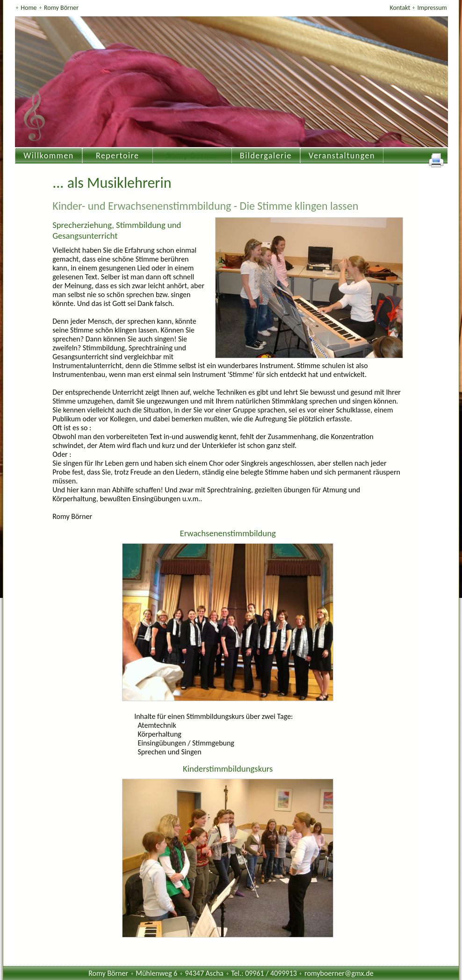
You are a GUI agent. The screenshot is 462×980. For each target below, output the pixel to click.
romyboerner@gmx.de (339, 973)
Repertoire (118, 156)
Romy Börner (61, 8)
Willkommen (49, 156)
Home (29, 8)
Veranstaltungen (342, 156)
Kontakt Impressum (418, 8)
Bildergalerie (266, 156)
